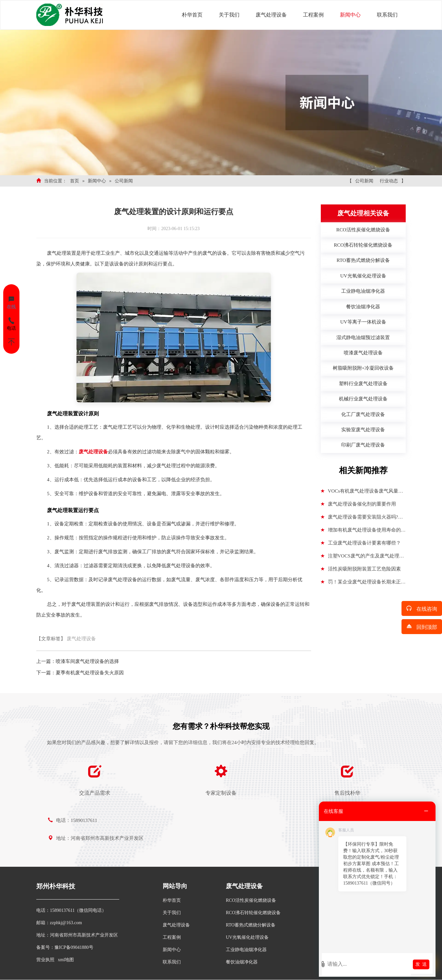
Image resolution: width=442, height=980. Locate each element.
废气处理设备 (271, 15)
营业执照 (45, 960)
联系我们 (387, 15)
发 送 (421, 964)
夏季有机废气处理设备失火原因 (90, 673)
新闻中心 (350, 15)
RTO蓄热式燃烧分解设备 (251, 925)
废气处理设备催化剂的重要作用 (358, 504)
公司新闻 (124, 181)
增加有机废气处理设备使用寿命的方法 (363, 532)
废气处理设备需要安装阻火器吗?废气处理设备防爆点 (362, 519)
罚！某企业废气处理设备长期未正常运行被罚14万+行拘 (363, 584)
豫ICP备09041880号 (74, 947)
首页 (75, 181)
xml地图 (66, 960)
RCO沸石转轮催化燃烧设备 (253, 913)
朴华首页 (192, 15)
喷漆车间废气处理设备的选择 (87, 661)
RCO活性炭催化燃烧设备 (251, 900)
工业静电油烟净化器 (246, 950)
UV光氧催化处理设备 (247, 937)
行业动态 (389, 181)
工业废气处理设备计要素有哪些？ (361, 543)
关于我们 (229, 15)
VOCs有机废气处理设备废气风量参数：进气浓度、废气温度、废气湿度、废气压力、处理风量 (362, 493)
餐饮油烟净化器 (242, 962)
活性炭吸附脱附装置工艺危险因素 (361, 569)
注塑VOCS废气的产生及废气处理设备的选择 (362, 558)
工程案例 (313, 15)
